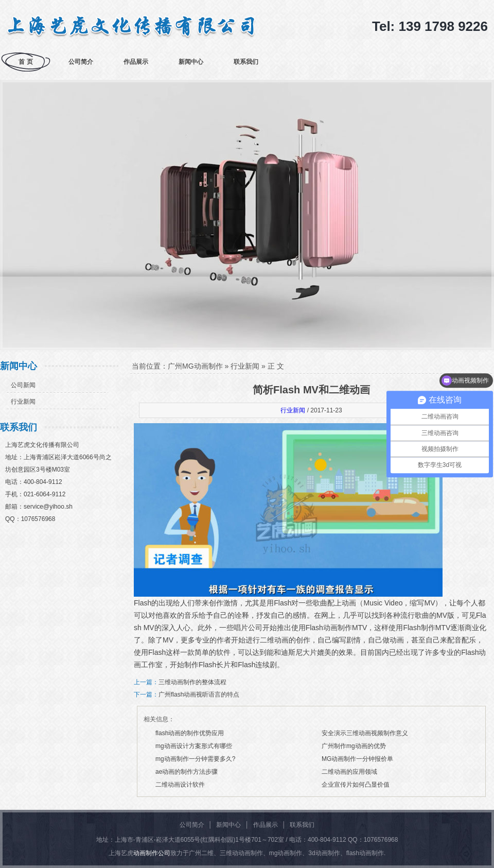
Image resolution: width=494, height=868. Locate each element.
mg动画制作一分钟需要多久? (195, 759)
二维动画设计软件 (180, 785)
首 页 (25, 62)
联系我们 (246, 62)
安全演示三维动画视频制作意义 (365, 733)
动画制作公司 (152, 853)
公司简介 (81, 62)
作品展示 (136, 62)
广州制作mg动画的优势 (354, 746)
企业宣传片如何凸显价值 (356, 785)
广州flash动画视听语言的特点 (199, 695)
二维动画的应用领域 (349, 772)
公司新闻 (23, 385)
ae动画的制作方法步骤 (187, 772)
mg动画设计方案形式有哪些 (194, 746)
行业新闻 (23, 402)
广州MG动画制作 (195, 366)
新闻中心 (191, 62)
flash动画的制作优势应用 (190, 733)
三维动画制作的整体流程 (192, 682)
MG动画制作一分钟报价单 (357, 759)
